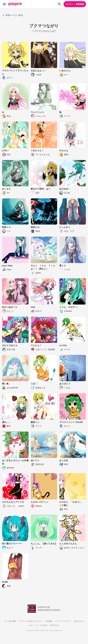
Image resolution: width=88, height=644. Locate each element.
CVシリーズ (34, 625)
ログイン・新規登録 (75, 4)
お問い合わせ (79, 621)
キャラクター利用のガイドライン (31, 621)
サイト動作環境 (10, 621)
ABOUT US (54, 625)
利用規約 (49, 621)
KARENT (44, 625)
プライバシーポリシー (63, 621)
